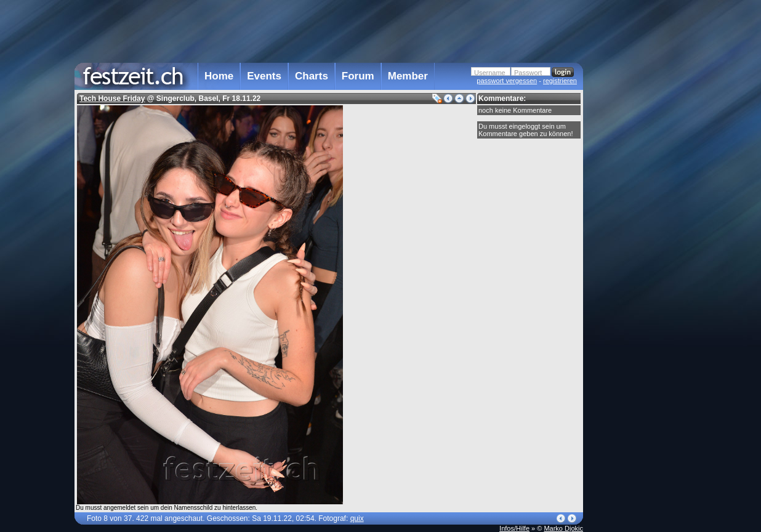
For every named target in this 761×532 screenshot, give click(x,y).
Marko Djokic (563, 528)
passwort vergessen (507, 81)
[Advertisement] (637, 248)
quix (357, 518)
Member (408, 76)
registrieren (560, 81)
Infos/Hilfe (514, 528)
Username (490, 73)
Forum (358, 76)
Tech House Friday (112, 99)
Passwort (528, 73)
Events (264, 76)
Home (219, 76)
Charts (312, 76)
